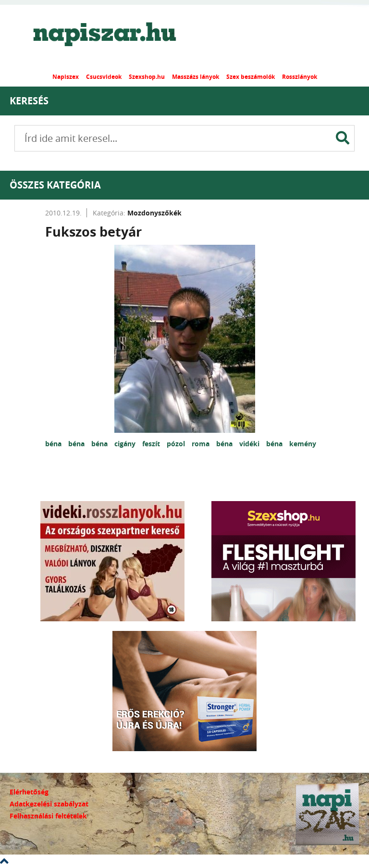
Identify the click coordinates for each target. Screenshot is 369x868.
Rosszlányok (300, 77)
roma (202, 444)
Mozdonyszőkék (154, 213)
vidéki (250, 444)
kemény (303, 444)
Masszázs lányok (196, 77)
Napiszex (66, 77)
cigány (126, 444)
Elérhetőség (29, 792)
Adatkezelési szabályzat (49, 804)
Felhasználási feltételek (48, 816)
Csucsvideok (104, 77)
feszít (152, 444)
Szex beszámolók (251, 77)
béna (54, 444)
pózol (177, 444)
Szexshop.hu (147, 77)
